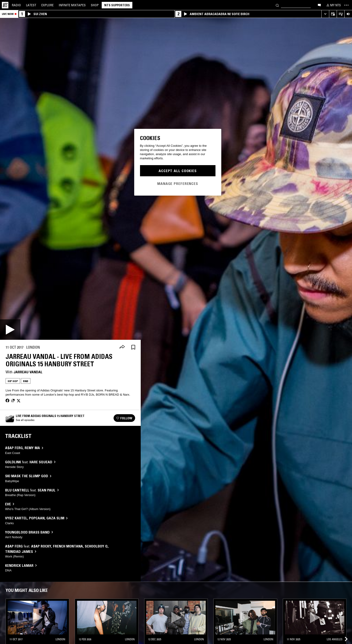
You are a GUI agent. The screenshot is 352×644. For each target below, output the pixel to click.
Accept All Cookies (178, 171)
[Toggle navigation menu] (346, 5)
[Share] (122, 347)
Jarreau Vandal (28, 372)
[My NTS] (333, 5)
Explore (47, 5)
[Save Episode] (133, 347)
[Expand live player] (325, 14)
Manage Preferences (178, 184)
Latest (31, 5)
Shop (95, 5)
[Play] (10, 330)
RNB (26, 381)
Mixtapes (72, 5)
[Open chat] (319, 5)
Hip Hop (13, 381)
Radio (16, 5)
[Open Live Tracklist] (341, 14)
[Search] (277, 5)
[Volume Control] (348, 14)
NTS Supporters (117, 5)
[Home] (5, 5)
